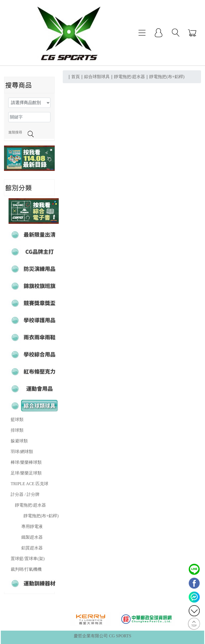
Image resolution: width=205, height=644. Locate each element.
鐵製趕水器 (32, 537)
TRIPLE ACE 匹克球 (29, 484)
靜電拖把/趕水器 (30, 505)
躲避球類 (19, 441)
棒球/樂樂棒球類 (26, 462)
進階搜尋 (15, 132)
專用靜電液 (32, 526)
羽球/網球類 (22, 452)
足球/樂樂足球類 (26, 473)
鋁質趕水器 (32, 548)
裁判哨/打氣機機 (26, 569)
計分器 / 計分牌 (25, 494)
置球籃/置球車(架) (28, 559)
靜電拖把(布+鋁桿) (41, 516)
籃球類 (17, 419)
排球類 (17, 430)
